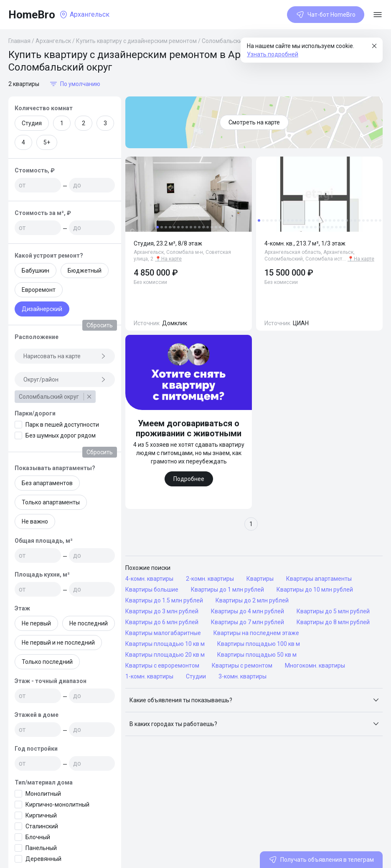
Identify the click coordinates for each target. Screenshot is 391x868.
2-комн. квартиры (210, 579)
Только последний (47, 662)
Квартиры (260, 579)
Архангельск (53, 41)
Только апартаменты (51, 502)
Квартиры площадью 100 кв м (259, 644)
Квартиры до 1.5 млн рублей (164, 600)
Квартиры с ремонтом (242, 666)
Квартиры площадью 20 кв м (165, 655)
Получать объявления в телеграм (321, 860)
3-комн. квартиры (242, 676)
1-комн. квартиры (149, 676)
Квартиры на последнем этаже (256, 633)
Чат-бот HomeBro (326, 15)
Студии (196, 676)
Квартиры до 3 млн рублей (162, 611)
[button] (254, 700)
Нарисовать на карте (65, 356)
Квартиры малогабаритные (163, 633)
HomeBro (32, 15)
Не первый (36, 623)
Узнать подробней (273, 54)
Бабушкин (36, 271)
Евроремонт (39, 290)
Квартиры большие (152, 590)
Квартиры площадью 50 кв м (257, 655)
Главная (19, 41)
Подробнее (189, 479)
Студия (32, 123)
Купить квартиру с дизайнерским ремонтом (136, 41)
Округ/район (65, 380)
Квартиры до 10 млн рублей (315, 590)
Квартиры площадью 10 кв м (165, 644)
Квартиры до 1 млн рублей (227, 590)
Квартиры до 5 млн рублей (333, 611)
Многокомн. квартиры (315, 666)
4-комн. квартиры (149, 579)
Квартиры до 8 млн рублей (333, 622)
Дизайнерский (42, 309)
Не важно (35, 521)
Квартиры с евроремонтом (162, 666)
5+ (47, 142)
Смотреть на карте (254, 122)
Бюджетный (85, 271)
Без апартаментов (47, 483)
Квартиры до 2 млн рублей (252, 600)
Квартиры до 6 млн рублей (162, 622)
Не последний (89, 623)
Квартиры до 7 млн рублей (248, 622)
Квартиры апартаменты (319, 579)
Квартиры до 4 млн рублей (248, 611)
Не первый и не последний (58, 643)
